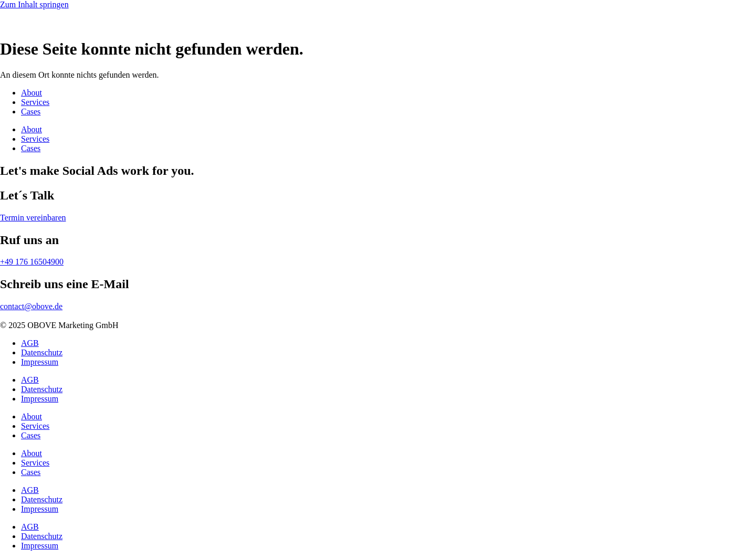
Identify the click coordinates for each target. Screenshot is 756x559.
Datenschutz (42, 352)
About (31, 93)
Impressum (40, 362)
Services (35, 102)
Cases (31, 112)
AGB (30, 343)
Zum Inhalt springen (34, 4)
